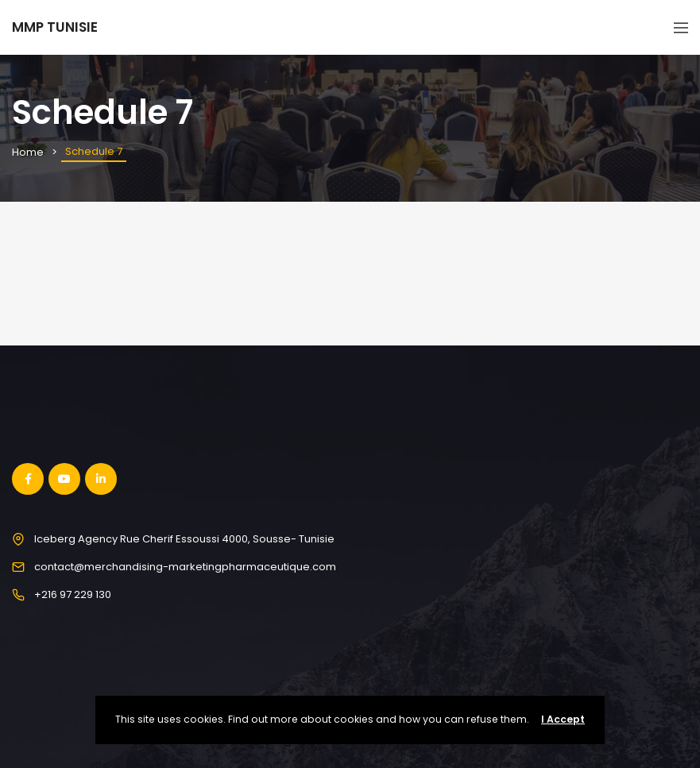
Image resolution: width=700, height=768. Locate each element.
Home (28, 152)
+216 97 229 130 (73, 594)
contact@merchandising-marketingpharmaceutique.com (185, 567)
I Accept (563, 719)
